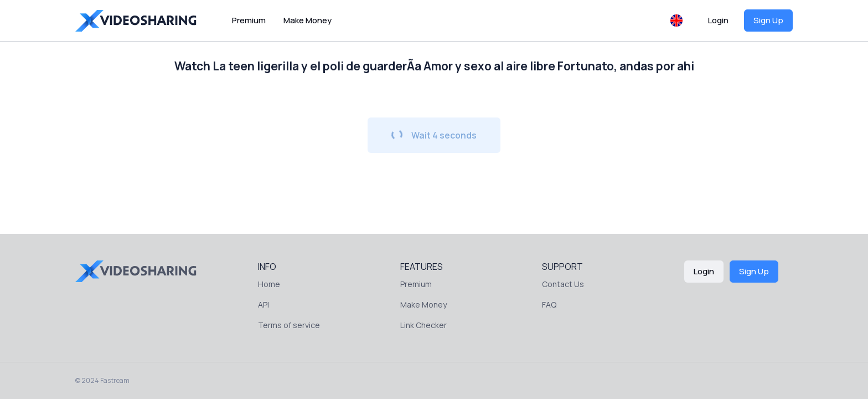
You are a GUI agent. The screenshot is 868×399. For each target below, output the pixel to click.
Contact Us (563, 284)
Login (718, 20)
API (263, 305)
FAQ (549, 305)
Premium (249, 20)
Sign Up (768, 20)
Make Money (308, 20)
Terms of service (289, 325)
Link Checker (423, 325)
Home (269, 284)
